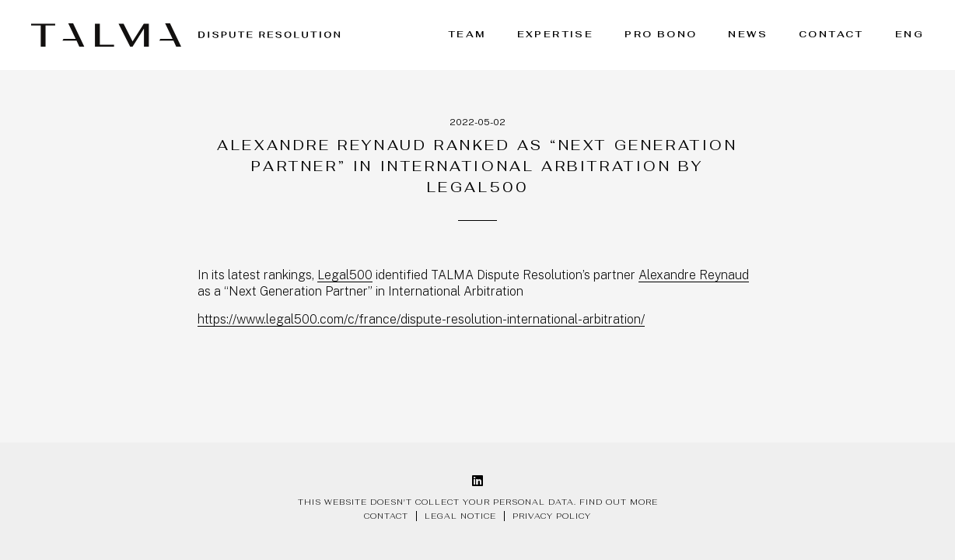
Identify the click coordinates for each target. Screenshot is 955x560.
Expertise (556, 34)
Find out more (619, 502)
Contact (831, 34)
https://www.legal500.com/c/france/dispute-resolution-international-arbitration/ (421, 319)
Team (467, 34)
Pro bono (661, 34)
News (748, 34)
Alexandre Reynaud (694, 275)
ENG (910, 34)
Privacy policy (552, 516)
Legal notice (460, 516)
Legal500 (345, 275)
